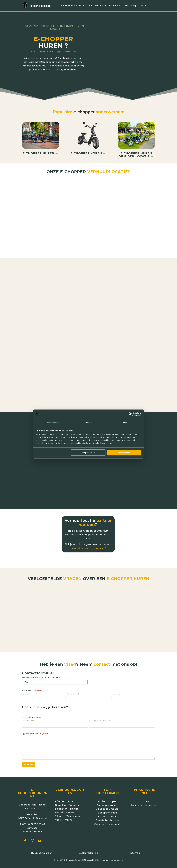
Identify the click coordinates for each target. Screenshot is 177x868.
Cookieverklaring (88, 849)
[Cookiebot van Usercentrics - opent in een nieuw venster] (130, 414)
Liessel (59, 809)
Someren (71, 809)
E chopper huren (41, 149)
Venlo (58, 816)
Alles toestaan (124, 452)
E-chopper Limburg (107, 805)
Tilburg (59, 812)
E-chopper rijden (107, 809)
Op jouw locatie (97, 6)
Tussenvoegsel (73, 690)
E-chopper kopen (119, 6)
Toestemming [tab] (52, 422)
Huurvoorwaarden (42, 849)
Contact (144, 6)
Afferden (60, 798)
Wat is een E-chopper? (107, 820)
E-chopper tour (107, 813)
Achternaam (117, 690)
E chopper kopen (86, 149)
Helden (74, 805)
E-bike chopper (107, 797)
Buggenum (75, 801)
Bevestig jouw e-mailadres (100, 717)
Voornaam (26, 690)
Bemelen (60, 801)
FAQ (134, 6)
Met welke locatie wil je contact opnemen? (41, 674)
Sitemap (135, 849)
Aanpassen (88, 452)
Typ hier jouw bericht (35, 730)
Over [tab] (125, 422)
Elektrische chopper (107, 816)
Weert (68, 816)
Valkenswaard (74, 812)
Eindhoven (61, 805)
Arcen (72, 798)
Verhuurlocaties (71, 6)
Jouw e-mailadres (29, 717)
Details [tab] (88, 422)
